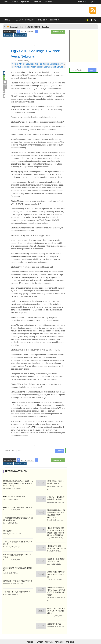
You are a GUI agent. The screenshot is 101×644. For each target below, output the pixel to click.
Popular (49, 638)
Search (60, 451)
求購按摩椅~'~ (8, 530)
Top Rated (59, 638)
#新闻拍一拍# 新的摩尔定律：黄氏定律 (17, 507)
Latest (40, 638)
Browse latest (8, 35)
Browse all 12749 (20, 35)
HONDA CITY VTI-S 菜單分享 (13, 496)
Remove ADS (58, 32)
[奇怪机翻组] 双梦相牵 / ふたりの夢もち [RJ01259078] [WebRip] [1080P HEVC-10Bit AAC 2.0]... (17, 483)
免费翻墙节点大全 (54, 620)
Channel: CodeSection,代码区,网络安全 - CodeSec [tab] (28, 27)
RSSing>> (31, 638)
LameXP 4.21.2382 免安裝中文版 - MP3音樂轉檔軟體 (56, 607)
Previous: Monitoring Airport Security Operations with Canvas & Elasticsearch (43, 67)
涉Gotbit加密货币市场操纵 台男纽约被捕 (17, 567)
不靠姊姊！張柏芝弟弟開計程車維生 (16, 588)
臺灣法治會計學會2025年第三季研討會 (17, 578)
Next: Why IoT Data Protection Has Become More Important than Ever (41, 64)
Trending (70, 638)
